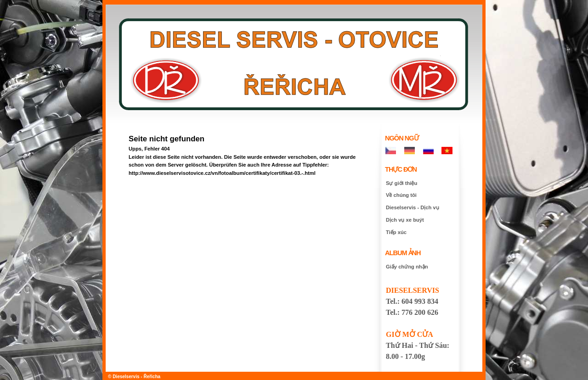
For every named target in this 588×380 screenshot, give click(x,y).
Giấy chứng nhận (407, 267)
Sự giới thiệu (401, 183)
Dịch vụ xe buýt (405, 220)
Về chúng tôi (401, 195)
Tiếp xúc (396, 232)
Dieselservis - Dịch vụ (413, 207)
